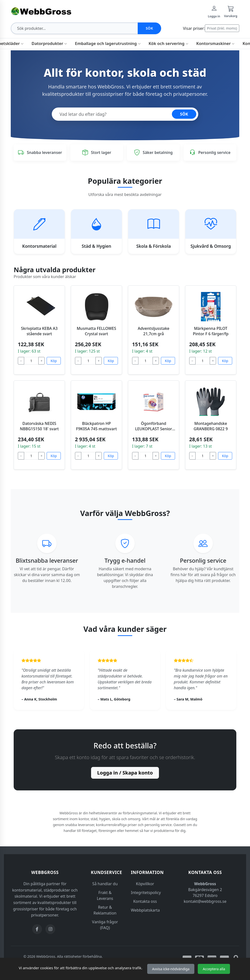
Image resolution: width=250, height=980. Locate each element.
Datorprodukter (49, 43)
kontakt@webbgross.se (205, 901)
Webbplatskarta (145, 910)
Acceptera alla (214, 969)
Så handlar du (105, 884)
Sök (149, 28)
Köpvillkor (145, 884)
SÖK (184, 114)
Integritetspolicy (146, 893)
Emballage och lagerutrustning (108, 43)
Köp (54, 361)
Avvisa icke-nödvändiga (171, 969)
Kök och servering (169, 43)
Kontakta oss (145, 901)
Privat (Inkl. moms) (222, 28)
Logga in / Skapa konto (125, 773)
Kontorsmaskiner (216, 43)
